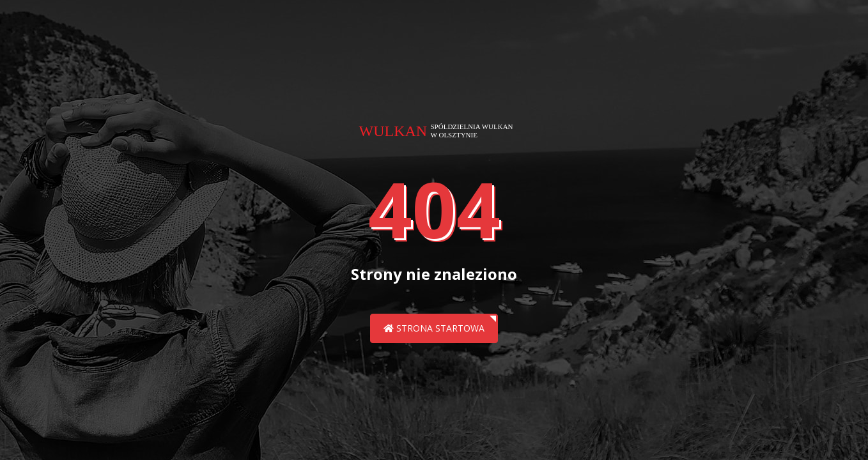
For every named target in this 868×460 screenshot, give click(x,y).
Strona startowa (434, 328)
